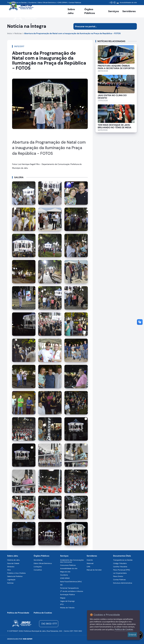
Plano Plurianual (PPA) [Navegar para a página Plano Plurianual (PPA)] (121, 570)
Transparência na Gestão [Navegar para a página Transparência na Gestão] (123, 560)
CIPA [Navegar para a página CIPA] (88, 567)
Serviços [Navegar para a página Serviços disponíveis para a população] (114, 11)
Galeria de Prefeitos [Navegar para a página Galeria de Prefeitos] (15, 576)
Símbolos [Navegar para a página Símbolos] (11, 567)
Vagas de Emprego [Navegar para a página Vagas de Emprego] (67, 601)
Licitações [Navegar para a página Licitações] (38, 567)
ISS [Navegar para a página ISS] (61, 585)
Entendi (132, 635)
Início (10, 33)
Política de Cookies (124, 629)
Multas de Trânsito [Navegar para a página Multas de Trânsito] (67, 608)
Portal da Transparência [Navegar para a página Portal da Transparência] (69, 588)
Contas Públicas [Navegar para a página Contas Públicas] (75, 3)
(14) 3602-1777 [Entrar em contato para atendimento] (49, 624)
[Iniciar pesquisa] (134, 26)
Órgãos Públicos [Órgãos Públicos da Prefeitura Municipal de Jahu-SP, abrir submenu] (90, 11)
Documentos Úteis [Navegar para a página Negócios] (122, 556)
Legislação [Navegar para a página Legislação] (11, 580)
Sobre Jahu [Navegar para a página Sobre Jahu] (71, 11)
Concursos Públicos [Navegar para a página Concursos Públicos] (68, 565)
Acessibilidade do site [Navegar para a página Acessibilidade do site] (128, 3)
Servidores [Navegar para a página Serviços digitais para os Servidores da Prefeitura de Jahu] (92, 556)
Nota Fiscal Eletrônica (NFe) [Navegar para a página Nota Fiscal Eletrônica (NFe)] (71, 582)
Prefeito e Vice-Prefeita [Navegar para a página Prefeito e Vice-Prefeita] (16, 573)
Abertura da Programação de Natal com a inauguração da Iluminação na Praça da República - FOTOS (72, 33)
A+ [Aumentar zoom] (111, 3)
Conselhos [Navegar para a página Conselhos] (38, 570)
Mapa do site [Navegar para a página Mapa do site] (65, 572)
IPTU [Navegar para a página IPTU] (62, 604)
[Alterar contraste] (118, 3)
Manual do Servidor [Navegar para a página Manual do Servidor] (94, 570)
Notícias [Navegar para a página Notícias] (10, 583)
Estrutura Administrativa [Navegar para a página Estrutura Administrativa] (122, 583)
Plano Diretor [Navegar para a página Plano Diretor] (118, 576)
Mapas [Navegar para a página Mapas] (63, 598)
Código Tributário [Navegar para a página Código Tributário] (120, 563)
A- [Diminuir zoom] (115, 3)
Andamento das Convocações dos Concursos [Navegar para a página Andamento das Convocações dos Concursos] (72, 561)
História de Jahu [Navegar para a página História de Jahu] (13, 560)
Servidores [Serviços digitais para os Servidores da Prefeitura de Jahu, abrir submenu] (129, 11)
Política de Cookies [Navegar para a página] (43, 613)
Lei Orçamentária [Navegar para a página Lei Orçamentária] (120, 573)
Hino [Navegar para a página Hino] (9, 570)
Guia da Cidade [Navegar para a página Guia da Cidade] (13, 563)
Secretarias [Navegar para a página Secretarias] (38, 560)
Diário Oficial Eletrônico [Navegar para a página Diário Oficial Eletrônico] (43, 563)
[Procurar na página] (102, 26)
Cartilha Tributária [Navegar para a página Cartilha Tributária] (120, 567)
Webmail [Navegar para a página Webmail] (90, 563)
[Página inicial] (22, 624)
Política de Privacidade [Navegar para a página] (18, 613)
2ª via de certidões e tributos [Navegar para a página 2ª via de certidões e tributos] (72, 591)
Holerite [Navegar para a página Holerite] (90, 560)
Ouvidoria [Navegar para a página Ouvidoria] (64, 575)
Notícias (18, 33)
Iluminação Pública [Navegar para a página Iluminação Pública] (67, 595)
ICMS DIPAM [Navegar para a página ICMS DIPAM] (65, 578)
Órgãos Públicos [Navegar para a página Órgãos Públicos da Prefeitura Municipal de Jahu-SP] (42, 556)
